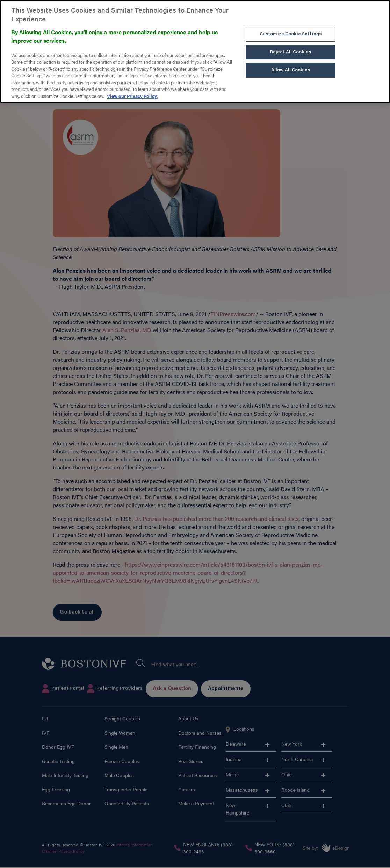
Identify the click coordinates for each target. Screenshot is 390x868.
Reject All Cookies (291, 40)
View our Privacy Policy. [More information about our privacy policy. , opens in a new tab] (132, 84)
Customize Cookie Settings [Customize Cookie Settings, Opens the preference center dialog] (291, 22)
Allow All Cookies (291, 58)
